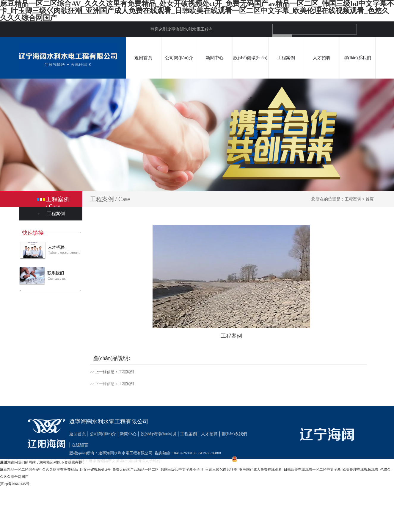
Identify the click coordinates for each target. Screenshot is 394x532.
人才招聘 (322, 58)
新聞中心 (215, 58)
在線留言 (80, 445)
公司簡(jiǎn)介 (179, 58)
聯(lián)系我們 (357, 58)
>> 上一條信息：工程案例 (112, 372)
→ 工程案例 (51, 214)
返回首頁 (143, 58)
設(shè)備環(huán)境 (250, 78)
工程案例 (286, 58)
